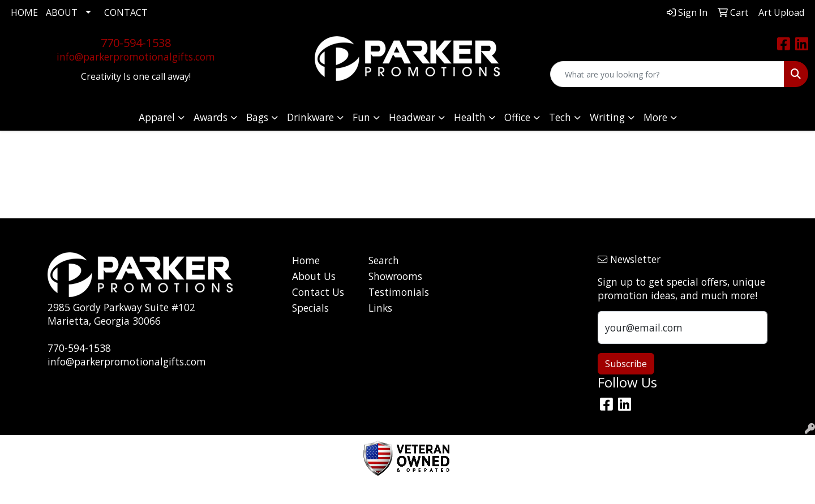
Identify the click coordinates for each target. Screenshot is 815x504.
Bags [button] (257, 117)
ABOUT (62, 12)
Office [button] (517, 117)
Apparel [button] (157, 117)
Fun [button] (361, 117)
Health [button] (470, 117)
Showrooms (395, 276)
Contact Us (318, 292)
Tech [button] (560, 117)
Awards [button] (211, 117)
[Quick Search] (667, 74)
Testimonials (399, 292)
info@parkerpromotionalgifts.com (136, 57)
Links (380, 308)
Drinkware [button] (310, 117)
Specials (310, 308)
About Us (314, 276)
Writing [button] (607, 117)
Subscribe (626, 364)
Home (306, 260)
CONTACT (126, 12)
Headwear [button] (412, 117)
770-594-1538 (136, 43)
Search (384, 260)
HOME (24, 12)
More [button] (655, 117)
